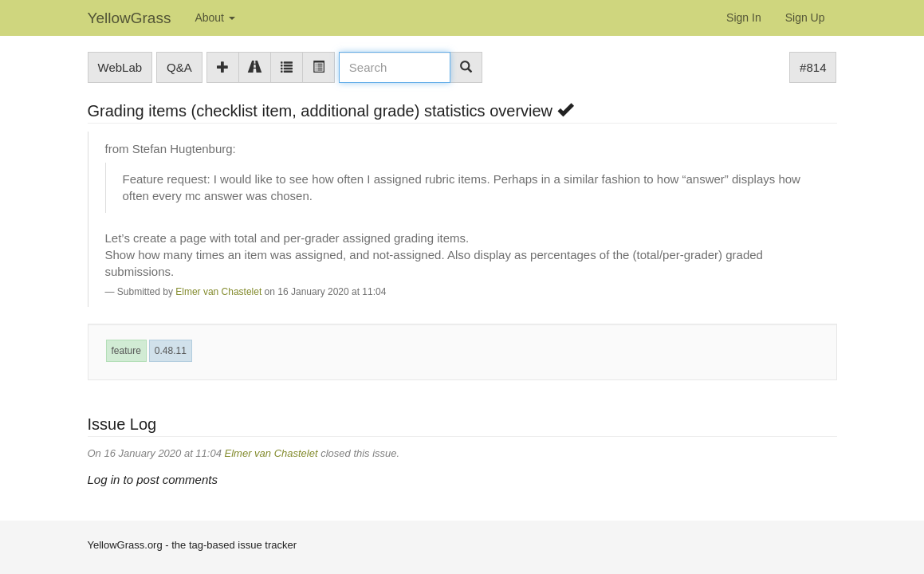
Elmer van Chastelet (218, 292)
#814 (813, 67)
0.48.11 (171, 351)
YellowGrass (130, 18)
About (214, 18)
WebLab (120, 67)
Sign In (744, 18)
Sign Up (805, 18)
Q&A (179, 67)
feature (126, 351)
